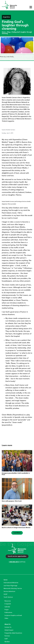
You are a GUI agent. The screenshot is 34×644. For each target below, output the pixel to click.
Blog (9, 32)
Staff (6, 639)
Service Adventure (9, 592)
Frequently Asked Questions (13, 633)
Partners (7, 636)
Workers (7, 642)
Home (4, 32)
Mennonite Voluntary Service (13, 589)
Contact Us (8, 627)
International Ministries (11, 583)
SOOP (5, 594)
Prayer (7, 610)
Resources (8, 601)
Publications (8, 613)
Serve (6, 580)
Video (6, 618)
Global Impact (9, 630)
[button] (17, 533)
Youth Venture (8, 597)
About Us (8, 624)
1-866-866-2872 (14, 562)
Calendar (7, 607)
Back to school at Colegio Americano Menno (16, 528)
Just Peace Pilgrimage (10, 586)
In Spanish (8, 604)
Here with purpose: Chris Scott (12, 501)
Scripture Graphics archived (13, 616)
